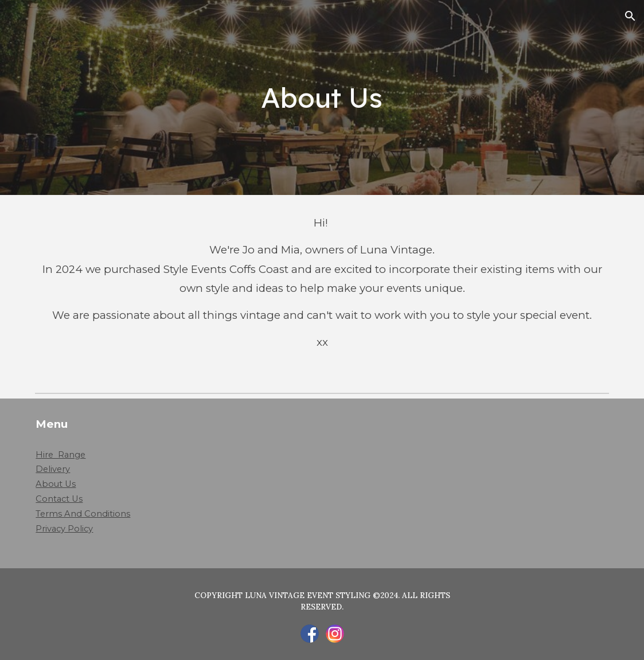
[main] (322, 97)
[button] (630, 16)
